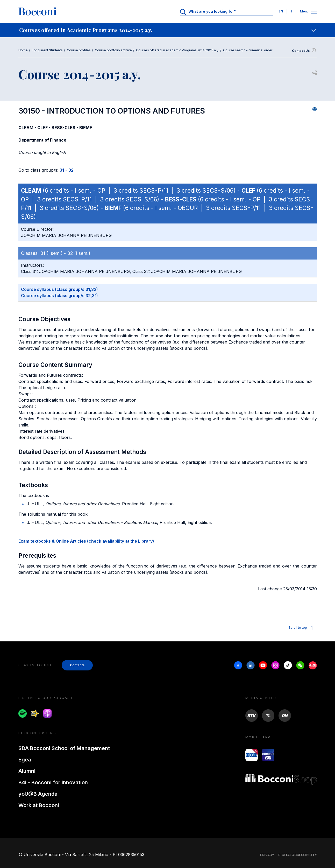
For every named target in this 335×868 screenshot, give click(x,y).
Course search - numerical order (248, 50)
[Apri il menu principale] (314, 12)
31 (62, 170)
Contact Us (304, 51)
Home (23, 50)
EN (281, 11)
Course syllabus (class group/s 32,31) (59, 296)
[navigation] (167, 30)
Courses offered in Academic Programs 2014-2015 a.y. (177, 50)
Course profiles (79, 50)
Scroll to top (302, 628)
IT (293, 11)
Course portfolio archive (113, 50)
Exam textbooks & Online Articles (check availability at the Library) (86, 541)
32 (71, 170)
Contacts (77, 665)
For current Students (47, 50)
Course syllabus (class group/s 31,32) (59, 289)
